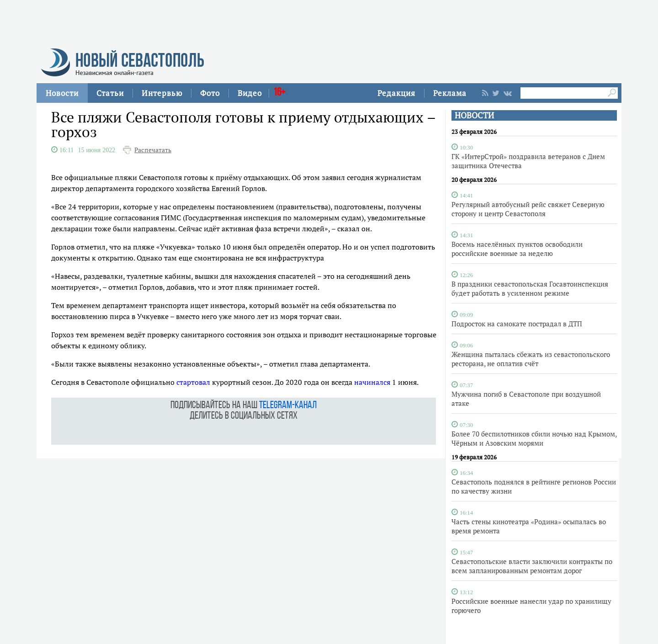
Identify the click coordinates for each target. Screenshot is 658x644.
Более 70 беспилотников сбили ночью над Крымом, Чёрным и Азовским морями (534, 438)
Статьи (110, 93)
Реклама (450, 93)
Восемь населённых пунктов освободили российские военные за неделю (517, 249)
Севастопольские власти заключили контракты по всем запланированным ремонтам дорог (532, 566)
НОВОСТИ (474, 115)
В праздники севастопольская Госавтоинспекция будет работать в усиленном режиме (530, 288)
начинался (372, 382)
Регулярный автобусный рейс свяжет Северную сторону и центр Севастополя (528, 209)
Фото (210, 93)
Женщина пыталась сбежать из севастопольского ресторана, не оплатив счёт (531, 359)
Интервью (162, 93)
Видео (250, 93)
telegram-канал (288, 406)
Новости (62, 93)
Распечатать (153, 150)
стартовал (193, 382)
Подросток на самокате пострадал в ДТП (517, 324)
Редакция (396, 93)
